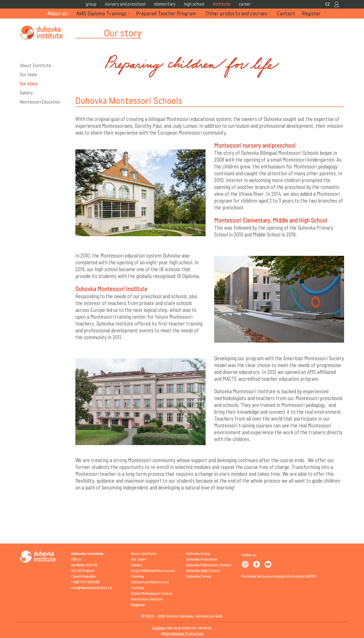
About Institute (36, 65)
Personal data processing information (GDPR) (279, 576)
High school (194, 4)
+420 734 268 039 (85, 582)
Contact (286, 13)
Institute (222, 4)
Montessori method (147, 599)
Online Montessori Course (152, 593)
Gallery (26, 93)
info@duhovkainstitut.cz (92, 587)
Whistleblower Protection (182, 633)
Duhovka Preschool (202, 559)
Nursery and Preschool (125, 4)
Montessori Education (40, 102)
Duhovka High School (203, 570)
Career (245, 4)
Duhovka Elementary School (209, 565)
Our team (28, 75)
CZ (328, 4)
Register (312, 13)
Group (91, 4)
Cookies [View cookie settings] (159, 628)
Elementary (165, 4)
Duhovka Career (199, 576)
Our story (29, 84)
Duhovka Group (198, 553)
